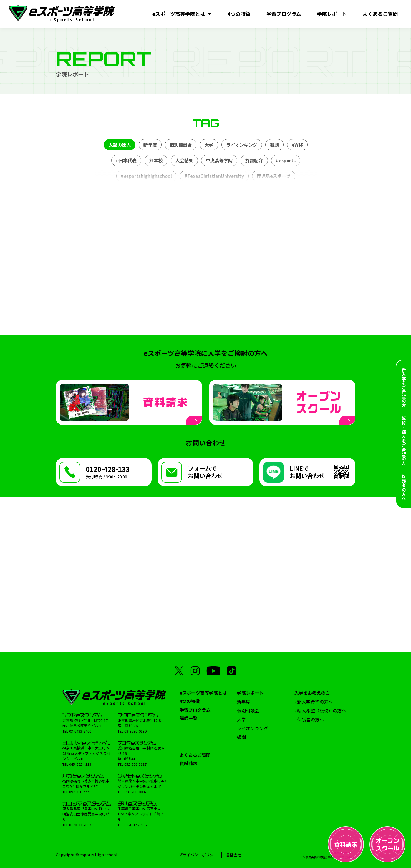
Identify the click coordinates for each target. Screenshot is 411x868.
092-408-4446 (80, 792)
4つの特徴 (190, 701)
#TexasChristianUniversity (214, 176)
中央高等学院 (219, 160)
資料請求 (188, 763)
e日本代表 (126, 160)
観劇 (274, 145)
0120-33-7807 (80, 825)
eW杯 (297, 145)
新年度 (150, 145)
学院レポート (250, 693)
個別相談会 (180, 145)
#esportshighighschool (146, 176)
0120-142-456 (135, 825)
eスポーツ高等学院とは (203, 693)
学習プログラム (195, 710)
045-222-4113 (80, 764)
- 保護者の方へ (309, 719)
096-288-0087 (135, 792)
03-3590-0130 (135, 731)
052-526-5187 (135, 764)
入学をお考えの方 (312, 693)
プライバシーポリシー (198, 855)
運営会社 (233, 855)
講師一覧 (188, 718)
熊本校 (156, 160)
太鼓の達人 (119, 145)
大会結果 (184, 160)
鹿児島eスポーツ (273, 176)
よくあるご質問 (195, 755)
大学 (209, 145)
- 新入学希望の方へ (314, 702)
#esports (285, 160)
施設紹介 (254, 160)
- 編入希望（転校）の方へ (320, 710)
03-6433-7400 (80, 731)
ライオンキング (241, 145)
